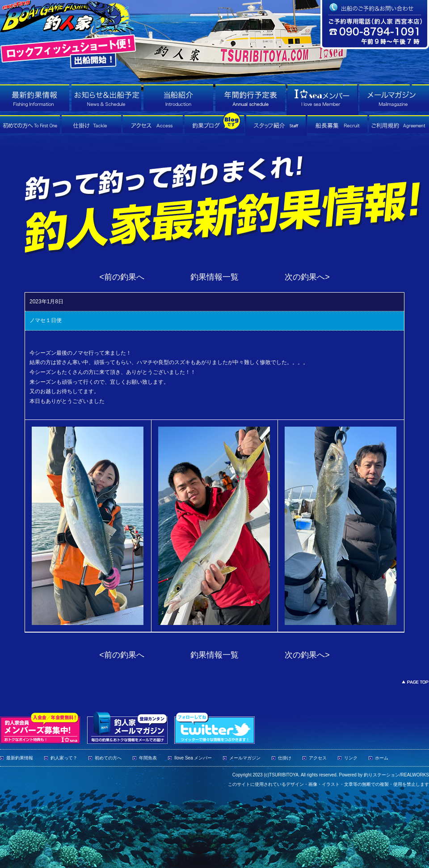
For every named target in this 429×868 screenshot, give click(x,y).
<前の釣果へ (122, 277)
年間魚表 (148, 758)
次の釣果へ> (307, 277)
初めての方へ (108, 758)
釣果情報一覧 (214, 277)
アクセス (318, 758)
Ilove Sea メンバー (193, 758)
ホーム (382, 758)
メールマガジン (245, 758)
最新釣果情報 (20, 758)
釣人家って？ (64, 758)
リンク (351, 758)
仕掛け (285, 758)
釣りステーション (382, 775)
